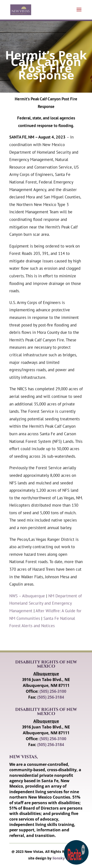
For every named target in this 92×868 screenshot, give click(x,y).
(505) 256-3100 (53, 691)
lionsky (59, 858)
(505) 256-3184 (51, 697)
